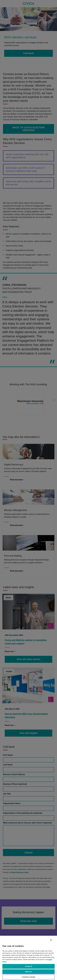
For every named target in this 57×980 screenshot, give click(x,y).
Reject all (29, 972)
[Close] (51, 940)
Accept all (29, 966)
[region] (28, 958)
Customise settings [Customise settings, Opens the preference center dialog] (28, 977)
